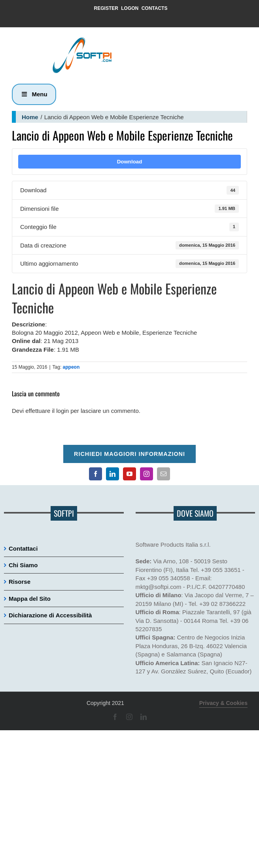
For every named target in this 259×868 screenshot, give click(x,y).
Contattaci (23, 548)
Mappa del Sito (30, 599)
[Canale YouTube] (129, 474)
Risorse (20, 582)
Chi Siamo (23, 565)
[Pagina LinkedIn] (112, 474)
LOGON (130, 8)
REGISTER (106, 8)
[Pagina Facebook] (95, 474)
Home (30, 117)
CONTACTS (155, 8)
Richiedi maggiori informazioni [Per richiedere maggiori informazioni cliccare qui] (129, 454)
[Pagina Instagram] (147, 474)
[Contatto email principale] (164, 474)
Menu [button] (34, 94)
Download (130, 162)
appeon (71, 367)
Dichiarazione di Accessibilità (50, 615)
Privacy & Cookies (223, 703)
